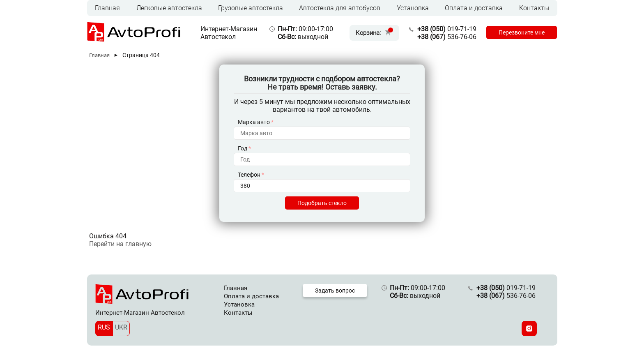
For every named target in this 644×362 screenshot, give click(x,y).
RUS (104, 327)
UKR (121, 327)
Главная (107, 8)
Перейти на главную (120, 244)
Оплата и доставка (474, 8)
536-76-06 (447, 37)
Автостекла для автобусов (340, 8)
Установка (413, 8)
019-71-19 (447, 29)
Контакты (534, 8)
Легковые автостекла (169, 8)
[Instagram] (529, 329)
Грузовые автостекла (251, 8)
